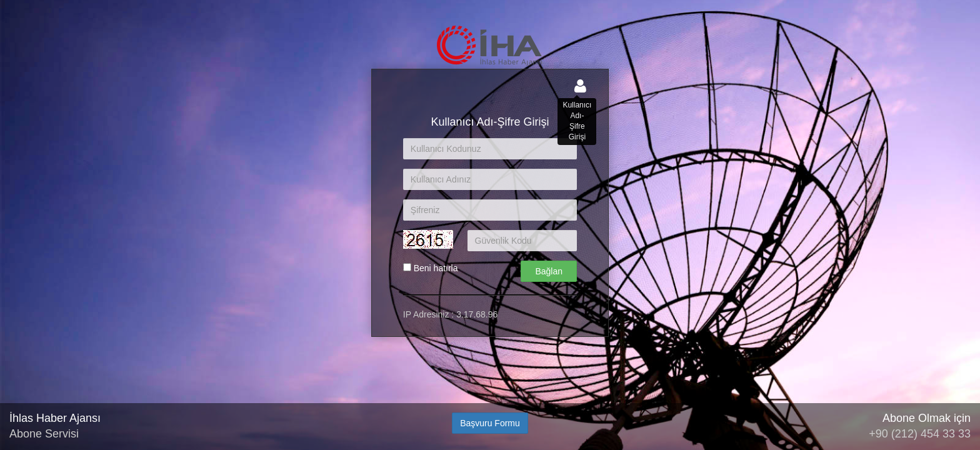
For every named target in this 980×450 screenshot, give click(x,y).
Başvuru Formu (490, 423)
